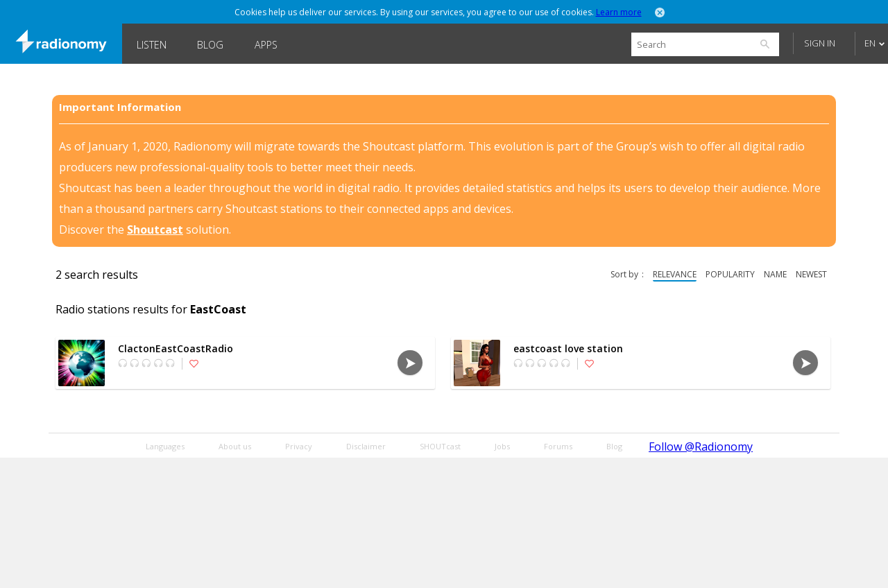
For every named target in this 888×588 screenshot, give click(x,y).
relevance (675, 274)
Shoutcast (155, 230)
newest (811, 274)
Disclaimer (366, 446)
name (775, 274)
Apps (266, 45)
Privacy (299, 446)
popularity (730, 274)
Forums (558, 446)
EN (870, 43)
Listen (152, 45)
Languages (165, 446)
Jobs (502, 446)
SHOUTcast (440, 446)
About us (235, 446)
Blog (210, 45)
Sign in (820, 43)
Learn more (619, 12)
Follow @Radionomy (701, 447)
